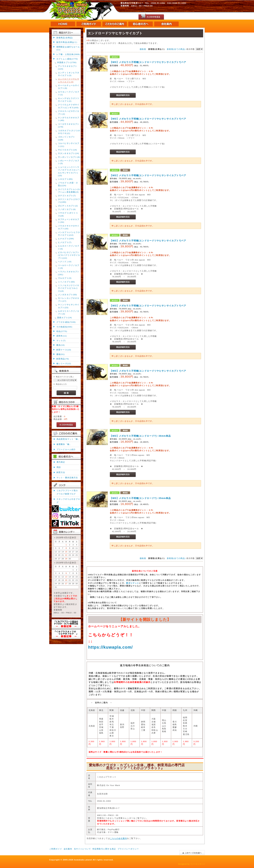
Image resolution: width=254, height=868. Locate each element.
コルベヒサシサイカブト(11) (69, 145)
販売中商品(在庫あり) (67, 42)
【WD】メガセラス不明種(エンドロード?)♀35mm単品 (140, 498)
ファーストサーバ (198, 864)
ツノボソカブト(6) (67, 209)
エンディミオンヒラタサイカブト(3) (69, 74)
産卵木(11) (62, 336)
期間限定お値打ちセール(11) (68, 48)
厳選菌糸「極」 (64, 444)
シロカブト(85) (65, 179)
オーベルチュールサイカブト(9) (69, 87)
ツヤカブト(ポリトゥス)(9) (68, 214)
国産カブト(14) (65, 318)
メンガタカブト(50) (67, 295)
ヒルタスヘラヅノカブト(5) (69, 247)
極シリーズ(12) (64, 363)
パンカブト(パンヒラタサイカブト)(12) (69, 234)
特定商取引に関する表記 (104, 849)
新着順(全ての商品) (176, 49)
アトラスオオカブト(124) (68, 67)
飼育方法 (61, 472)
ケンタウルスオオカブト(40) (69, 119)
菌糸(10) (61, 345)
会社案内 (68, 849)
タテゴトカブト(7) (67, 196)
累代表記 (61, 462)
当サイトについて (82, 849)
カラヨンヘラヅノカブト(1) (69, 93)
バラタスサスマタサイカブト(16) (69, 227)
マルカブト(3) (65, 278)
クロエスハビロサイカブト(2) (69, 112)
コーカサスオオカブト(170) (69, 125)
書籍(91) (61, 354)
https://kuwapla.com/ (110, 647)
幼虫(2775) (62, 331)
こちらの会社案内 (118, 838)
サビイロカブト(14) (67, 150)
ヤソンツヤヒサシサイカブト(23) (69, 306)
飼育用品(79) (63, 359)
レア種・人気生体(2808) (68, 54)
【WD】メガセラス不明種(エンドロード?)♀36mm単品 (140, 436)
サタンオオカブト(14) (69, 153)
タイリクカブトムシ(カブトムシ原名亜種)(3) (69, 191)
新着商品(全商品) (65, 38)
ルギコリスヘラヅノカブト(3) (69, 312)
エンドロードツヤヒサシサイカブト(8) (69, 80)
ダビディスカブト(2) (68, 206)
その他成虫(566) (64, 327)
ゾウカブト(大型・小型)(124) (68, 184)
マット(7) (61, 340)
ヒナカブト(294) (66, 239)
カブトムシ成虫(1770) (67, 59)
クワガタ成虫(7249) (66, 322)
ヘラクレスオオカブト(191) (69, 273)
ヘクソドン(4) (65, 262)
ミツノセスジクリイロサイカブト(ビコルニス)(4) (69, 288)
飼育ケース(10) (64, 350)
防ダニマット (133, 583)
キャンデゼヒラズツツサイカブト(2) (69, 100)
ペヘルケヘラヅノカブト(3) (69, 267)
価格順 (143, 49)
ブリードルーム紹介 (66, 449)
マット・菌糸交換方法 (67, 478)
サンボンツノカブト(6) (69, 157)
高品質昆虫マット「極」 (68, 439)
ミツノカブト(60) (66, 282)
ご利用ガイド (56, 849)
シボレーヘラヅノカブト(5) (69, 162)
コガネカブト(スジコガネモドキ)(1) (69, 132)
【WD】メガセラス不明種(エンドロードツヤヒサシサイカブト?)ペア (148, 62)
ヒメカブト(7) (65, 242)
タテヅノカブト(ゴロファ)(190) (69, 201)
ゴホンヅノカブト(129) (66, 138)
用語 (59, 467)
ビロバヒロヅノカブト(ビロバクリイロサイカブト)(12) (69, 255)
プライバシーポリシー (128, 849)
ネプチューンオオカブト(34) (69, 221)
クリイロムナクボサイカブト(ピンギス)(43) (69, 106)
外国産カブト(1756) (67, 62)
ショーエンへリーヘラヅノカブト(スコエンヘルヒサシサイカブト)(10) (69, 171)
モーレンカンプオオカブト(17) (69, 299)
